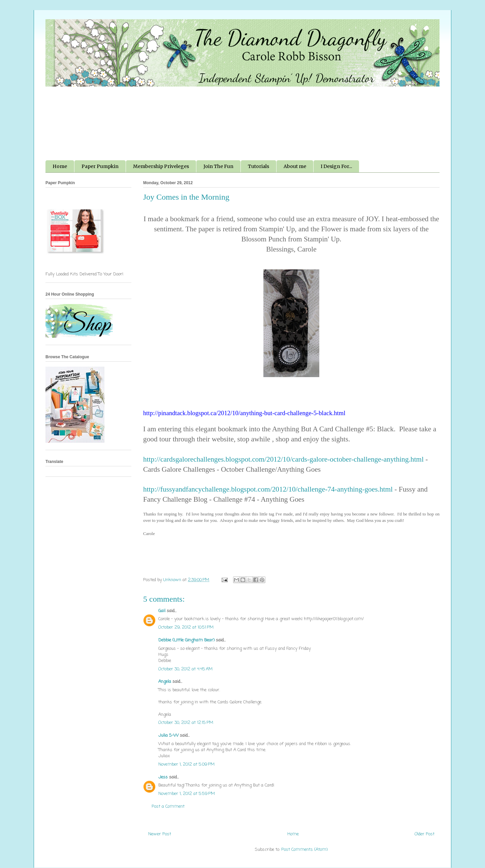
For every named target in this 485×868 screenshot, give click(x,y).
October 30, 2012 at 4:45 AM (185, 669)
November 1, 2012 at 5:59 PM (187, 794)
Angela (165, 682)
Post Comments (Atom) (304, 850)
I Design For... (336, 166)
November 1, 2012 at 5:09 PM (186, 764)
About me (295, 166)
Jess (163, 777)
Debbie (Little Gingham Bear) (186, 640)
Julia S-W (168, 736)
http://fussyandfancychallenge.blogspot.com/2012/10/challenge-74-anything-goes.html (268, 489)
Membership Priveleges (161, 166)
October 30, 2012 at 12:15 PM (186, 723)
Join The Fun (218, 166)
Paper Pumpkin (100, 166)
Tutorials (258, 166)
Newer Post (160, 834)
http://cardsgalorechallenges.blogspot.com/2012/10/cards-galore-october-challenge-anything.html (283, 459)
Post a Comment (168, 807)
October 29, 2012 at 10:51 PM (186, 627)
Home (60, 166)
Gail (162, 611)
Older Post (425, 834)
